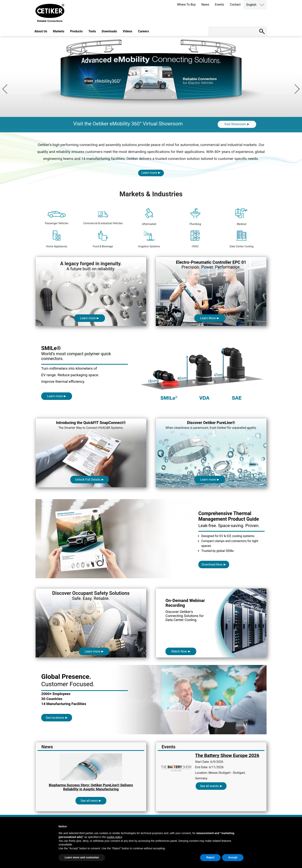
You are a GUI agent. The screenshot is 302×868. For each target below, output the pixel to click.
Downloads (109, 31)
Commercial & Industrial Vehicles (103, 218)
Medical (241, 217)
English (251, 5)
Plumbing (195, 217)
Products (76, 31)
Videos (128, 31)
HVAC (195, 239)
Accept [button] (233, 857)
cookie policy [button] (114, 837)
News (205, 5)
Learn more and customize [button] (82, 857)
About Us (41, 31)
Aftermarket (149, 217)
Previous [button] (5, 89)
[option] (151, 84)
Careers (143, 31)
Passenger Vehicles (57, 218)
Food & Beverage (103, 239)
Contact (235, 5)
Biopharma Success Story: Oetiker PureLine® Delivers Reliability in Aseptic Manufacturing (91, 787)
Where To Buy (186, 5)
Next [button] (297, 89)
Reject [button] (210, 857)
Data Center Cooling (242, 239)
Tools (92, 31)
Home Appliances (57, 239)
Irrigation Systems (149, 239)
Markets (59, 31)
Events (219, 5)
